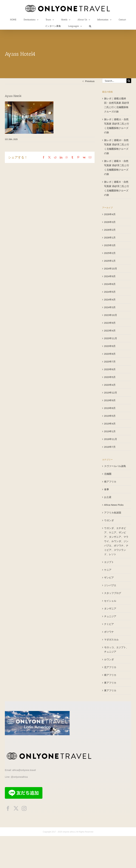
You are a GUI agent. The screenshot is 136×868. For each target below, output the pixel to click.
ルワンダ (109, 659)
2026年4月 (110, 214)
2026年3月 (110, 222)
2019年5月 (110, 416)
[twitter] (16, 808)
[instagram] (24, 808)
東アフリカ (110, 683)
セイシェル (110, 601)
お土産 (108, 497)
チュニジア (110, 616)
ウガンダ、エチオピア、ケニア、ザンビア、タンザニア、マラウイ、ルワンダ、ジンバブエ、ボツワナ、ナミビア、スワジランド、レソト (116, 541)
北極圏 (108, 474)
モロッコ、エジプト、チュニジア (116, 649)
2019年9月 (110, 400)
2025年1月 (110, 261)
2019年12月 (111, 393)
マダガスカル (111, 640)
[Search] (129, 81)
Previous (90, 81)
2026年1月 (110, 238)
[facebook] (8, 808)
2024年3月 (110, 307)
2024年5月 (110, 292)
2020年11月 (111, 338)
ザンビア (109, 578)
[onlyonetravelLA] (37, 712)
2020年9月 (110, 346)
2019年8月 (110, 408)
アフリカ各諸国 (113, 513)
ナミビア (109, 624)
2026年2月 (110, 230)
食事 (107, 489)
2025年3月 (110, 245)
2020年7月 (110, 362)
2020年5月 (110, 377)
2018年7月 (110, 447)
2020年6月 (110, 369)
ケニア (108, 570)
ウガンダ (109, 520)
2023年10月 (111, 315)
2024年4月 (110, 300)
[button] (90, 26)
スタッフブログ (113, 593)
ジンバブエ (110, 585)
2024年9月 (110, 276)
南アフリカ (110, 482)
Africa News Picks (114, 505)
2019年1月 (110, 431)
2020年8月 (110, 354)
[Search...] (114, 81)
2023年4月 (110, 331)
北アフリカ (110, 667)
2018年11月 (111, 439)
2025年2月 (110, 253)
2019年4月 (110, 424)
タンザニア (110, 609)
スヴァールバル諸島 (115, 466)
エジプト (109, 562)
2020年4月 (110, 385)
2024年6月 (110, 284)
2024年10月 (111, 269)
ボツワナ (109, 632)
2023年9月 (110, 323)
